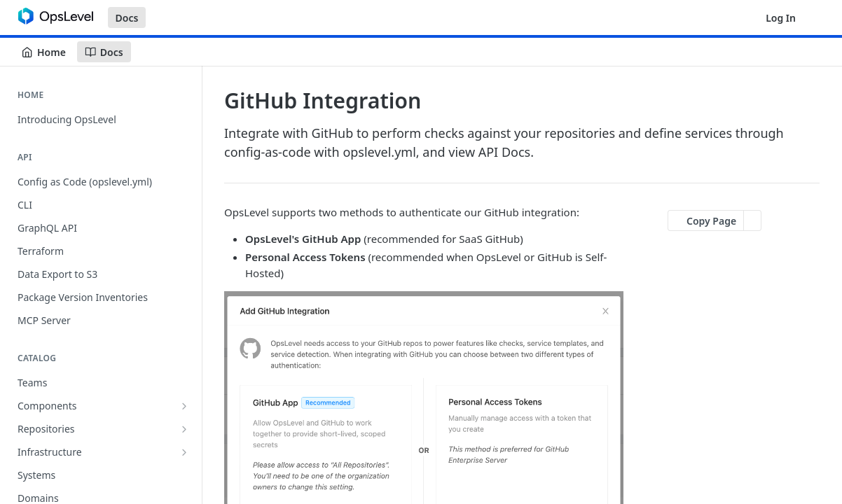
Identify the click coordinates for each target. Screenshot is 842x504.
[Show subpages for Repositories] (184, 429)
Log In (781, 18)
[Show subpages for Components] (184, 406)
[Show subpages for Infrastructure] (184, 452)
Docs (127, 18)
